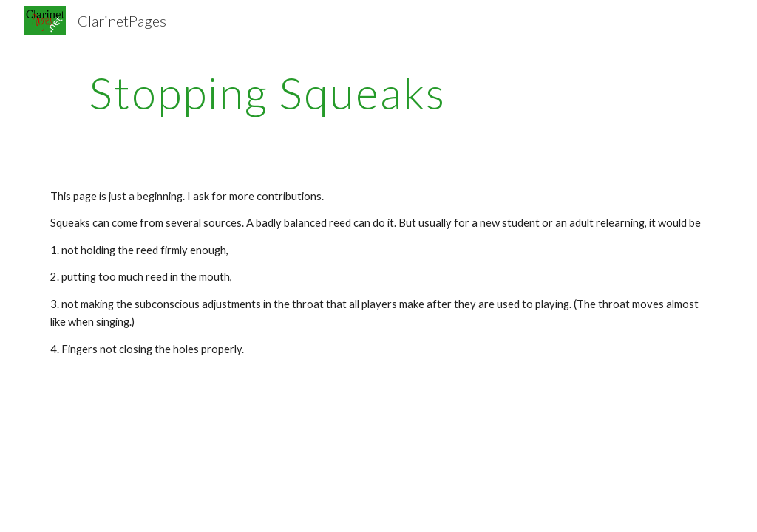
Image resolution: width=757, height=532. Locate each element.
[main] (267, 92)
